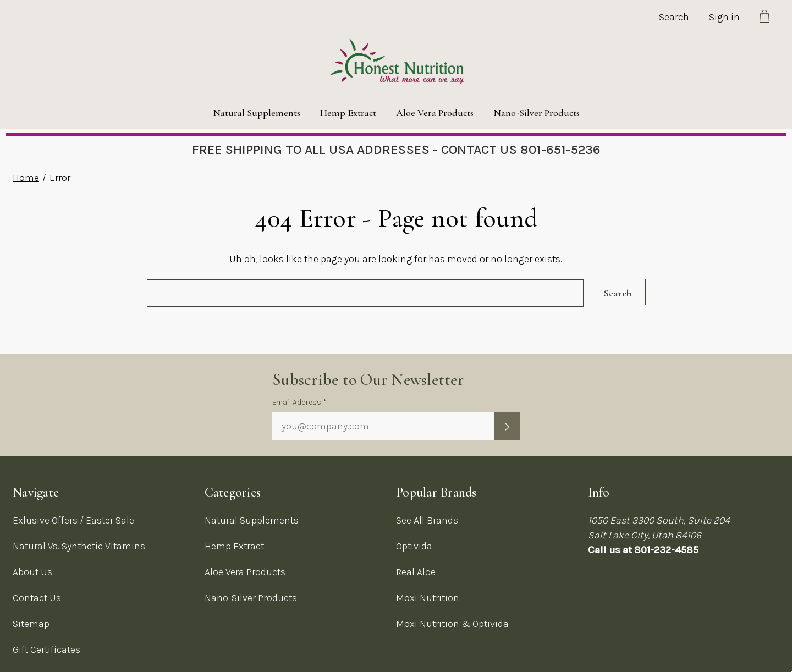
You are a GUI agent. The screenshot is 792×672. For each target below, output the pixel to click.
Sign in (724, 17)
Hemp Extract (348, 113)
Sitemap (31, 624)
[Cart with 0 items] (765, 18)
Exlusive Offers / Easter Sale (73, 520)
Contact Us (37, 598)
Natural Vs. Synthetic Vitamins (79, 546)
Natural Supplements (257, 113)
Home (26, 178)
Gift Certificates (46, 649)
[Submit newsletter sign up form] (507, 426)
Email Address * (299, 402)
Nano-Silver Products (537, 113)
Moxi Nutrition (428, 598)
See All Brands (427, 520)
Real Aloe (416, 572)
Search (674, 17)
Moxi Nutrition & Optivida (452, 624)
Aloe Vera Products (435, 113)
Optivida (414, 546)
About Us (32, 572)
